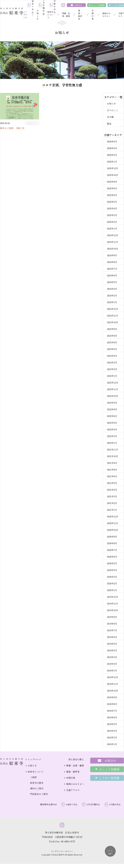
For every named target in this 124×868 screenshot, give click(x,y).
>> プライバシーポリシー (62, 851)
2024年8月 (112, 262)
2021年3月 (112, 496)
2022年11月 (112, 389)
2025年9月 (112, 182)
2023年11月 (113, 316)
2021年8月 (112, 470)
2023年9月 (112, 329)
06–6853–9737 (68, 841)
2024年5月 (112, 282)
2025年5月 (112, 202)
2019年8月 (112, 624)
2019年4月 (112, 650)
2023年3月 (112, 362)
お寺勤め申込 (115, 804)
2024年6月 (112, 275)
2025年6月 (112, 195)
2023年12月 (113, 309)
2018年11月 (113, 684)
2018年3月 (112, 737)
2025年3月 (112, 215)
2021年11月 (112, 449)
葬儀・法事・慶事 (66, 15)
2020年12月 (113, 516)
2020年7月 (112, 550)
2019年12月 (113, 597)
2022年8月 (112, 409)
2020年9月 (112, 537)
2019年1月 (112, 670)
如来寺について (50, 15)
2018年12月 (113, 677)
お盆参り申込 (71, 804)
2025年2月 (112, 222)
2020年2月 (112, 583)
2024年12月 (113, 235)
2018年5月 (112, 724)
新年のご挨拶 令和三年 (12, 128)
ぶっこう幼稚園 (98, 5)
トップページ (25, 15)
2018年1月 (112, 744)
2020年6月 (112, 557)
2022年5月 (112, 423)
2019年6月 (112, 637)
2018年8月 (112, 704)
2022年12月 (113, 383)
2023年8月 (112, 336)
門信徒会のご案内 (39, 794)
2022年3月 (112, 436)
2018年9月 (112, 697)
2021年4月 (112, 490)
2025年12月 (113, 168)
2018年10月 (113, 691)
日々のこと (32, 123)
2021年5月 (112, 483)
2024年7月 (112, 269)
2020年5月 (112, 563)
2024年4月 (112, 289)
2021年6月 (112, 476)
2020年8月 (112, 543)
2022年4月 (112, 429)
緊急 (109, 124)
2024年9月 (112, 255)
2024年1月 (112, 302)
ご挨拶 (33, 777)
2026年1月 (112, 162)
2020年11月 (113, 523)
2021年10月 (113, 456)
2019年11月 (112, 603)
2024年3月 (112, 295)
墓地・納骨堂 (80, 15)
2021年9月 (112, 463)
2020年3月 (112, 577)
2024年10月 (113, 249)
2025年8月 (112, 188)
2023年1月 (112, 376)
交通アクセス (73, 790)
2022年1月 (112, 443)
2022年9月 (112, 403)
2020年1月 (112, 590)
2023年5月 (112, 349)
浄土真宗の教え (76, 759)
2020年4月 (112, 570)
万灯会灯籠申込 (93, 804)
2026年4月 (112, 148)
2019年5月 (112, 644)
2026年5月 (112, 141)
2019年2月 (112, 664)
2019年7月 (112, 630)
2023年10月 (113, 322)
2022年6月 (112, 416)
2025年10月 (113, 175)
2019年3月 (112, 657)
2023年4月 (112, 356)
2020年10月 (113, 530)
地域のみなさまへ (106, 15)
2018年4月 (112, 731)
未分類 (110, 117)
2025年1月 (112, 229)
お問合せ (78, 5)
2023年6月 (112, 342)
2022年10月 (113, 396)
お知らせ (38, 15)
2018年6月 (112, 717)
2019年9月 (112, 617)
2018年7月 (112, 711)
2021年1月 (112, 510)
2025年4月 (112, 208)
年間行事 (93, 15)
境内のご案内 (37, 788)
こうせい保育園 (109, 778)
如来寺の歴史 (37, 783)
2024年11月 (112, 242)
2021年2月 (112, 503)
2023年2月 (112, 369)
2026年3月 (112, 155)
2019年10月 (113, 610)
